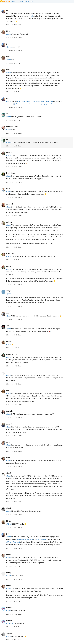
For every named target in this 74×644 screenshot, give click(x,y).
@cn (34, 101)
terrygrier (10, 411)
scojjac (9, 291)
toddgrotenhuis (12, 127)
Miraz (8, 31)
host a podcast (41, 539)
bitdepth (9, 152)
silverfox (9, 633)
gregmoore (10, 555)
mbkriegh (10, 204)
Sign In (13, 1)
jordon (9, 586)
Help (32, 1)
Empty (9, 573)
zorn (8, 442)
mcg (8, 139)
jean (8, 10)
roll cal (30, 16)
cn (7, 114)
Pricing (27, 1)
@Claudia (10, 623)
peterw (9, 266)
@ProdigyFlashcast (13, 542)
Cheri (8, 457)
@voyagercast (46, 104)
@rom (30, 101)
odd (8, 326)
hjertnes (9, 341)
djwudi (9, 473)
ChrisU (9, 508)
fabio (8, 390)
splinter (9, 222)
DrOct (8, 188)
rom (8, 313)
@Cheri (9, 524)
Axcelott (9, 424)
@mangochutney (47, 101)
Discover (20, 1)
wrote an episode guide (25, 539)
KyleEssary (10, 253)
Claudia (9, 608)
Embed (20, 25)
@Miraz (9, 47)
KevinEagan (11, 173)
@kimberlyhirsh (22, 101)
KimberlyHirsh (12, 354)
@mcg (39, 101)
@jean (9, 34)
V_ (7, 372)
